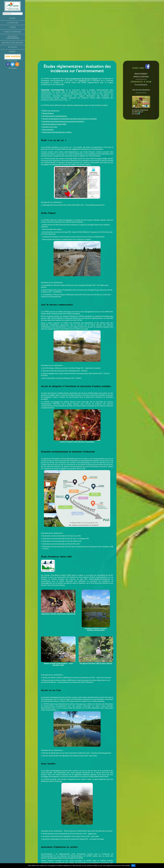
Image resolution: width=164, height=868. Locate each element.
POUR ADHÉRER (13, 57)
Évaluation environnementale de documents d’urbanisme (63, 121)
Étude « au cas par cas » (51, 110)
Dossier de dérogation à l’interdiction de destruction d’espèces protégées (70, 119)
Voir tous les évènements (141, 90)
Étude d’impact (48, 113)
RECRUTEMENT (141, 74)
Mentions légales (13, 68)
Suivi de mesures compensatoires (55, 116)
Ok (133, 866)
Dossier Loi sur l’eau (50, 127)
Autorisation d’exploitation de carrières (57, 132)
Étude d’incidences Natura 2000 (54, 124)
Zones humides (48, 129)
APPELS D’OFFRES (141, 77)
